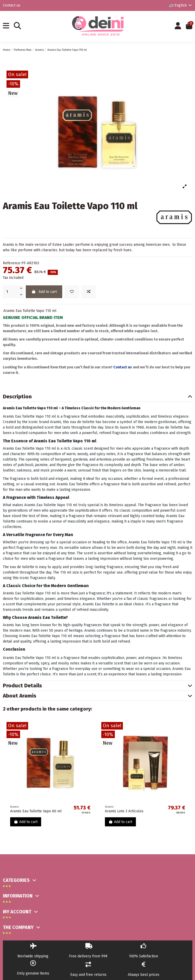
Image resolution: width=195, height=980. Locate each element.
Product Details (98, 686)
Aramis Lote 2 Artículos (124, 811)
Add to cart (44, 292)
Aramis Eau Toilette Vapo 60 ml (36, 811)
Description (98, 397)
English (181, 5)
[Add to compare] (89, 292)
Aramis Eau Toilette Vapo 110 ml (30, 311)
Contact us (12, 5)
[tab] (98, 397)
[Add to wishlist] (72, 292)
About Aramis (98, 696)
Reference (12, 263)
